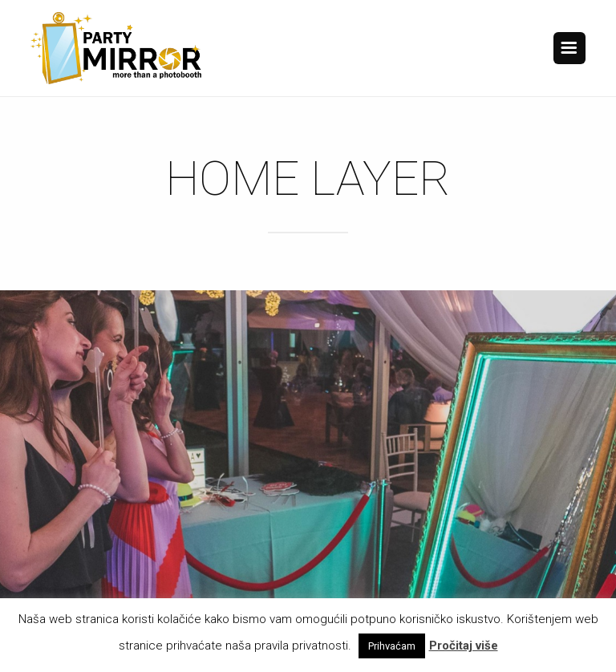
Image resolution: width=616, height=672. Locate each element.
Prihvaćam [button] (392, 646)
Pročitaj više (464, 646)
